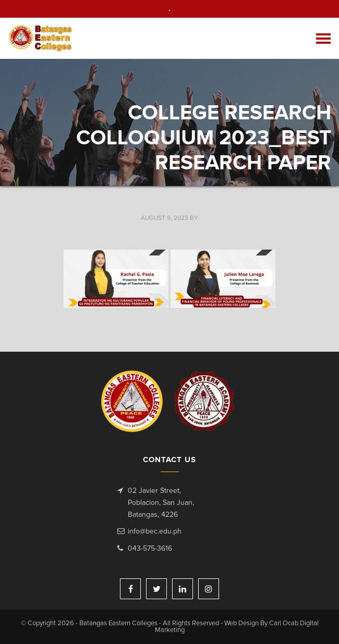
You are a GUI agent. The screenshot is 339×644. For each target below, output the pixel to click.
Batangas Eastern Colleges (41, 38)
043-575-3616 (150, 549)
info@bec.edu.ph (155, 531)
